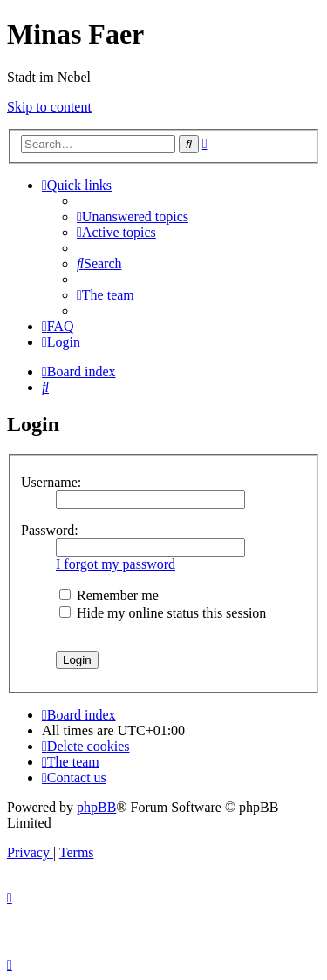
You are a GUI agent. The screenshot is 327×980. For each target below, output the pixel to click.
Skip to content (49, 107)
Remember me (109, 595)
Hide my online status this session (163, 613)
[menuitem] (133, 216)
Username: (51, 482)
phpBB (96, 807)
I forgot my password (116, 564)
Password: (50, 530)
